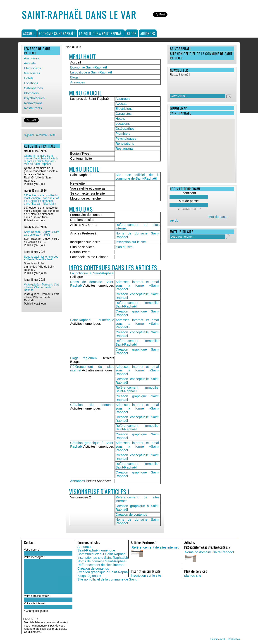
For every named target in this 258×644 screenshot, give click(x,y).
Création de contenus (92, 405)
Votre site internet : (35, 603)
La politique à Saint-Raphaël (101, 33)
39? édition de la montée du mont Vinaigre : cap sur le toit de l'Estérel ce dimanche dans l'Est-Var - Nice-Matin (42, 200)
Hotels (29, 78)
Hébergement (218, 639)
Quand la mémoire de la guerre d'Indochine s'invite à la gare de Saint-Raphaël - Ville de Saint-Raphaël (41, 160)
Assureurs (31, 58)
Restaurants (33, 108)
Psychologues (34, 98)
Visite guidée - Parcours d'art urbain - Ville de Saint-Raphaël (41, 287)
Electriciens (32, 68)
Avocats (30, 63)
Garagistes (32, 73)
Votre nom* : (31, 550)
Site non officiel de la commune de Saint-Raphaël (138, 177)
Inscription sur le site (131, 242)
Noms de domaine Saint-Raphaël (102, 561)
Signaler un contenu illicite (40, 135)
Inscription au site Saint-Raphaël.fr (103, 558)
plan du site (124, 247)
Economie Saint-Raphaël (57, 33)
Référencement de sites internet (101, 565)
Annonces (148, 33)
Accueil (29, 33)
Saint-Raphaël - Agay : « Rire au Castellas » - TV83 (42, 233)
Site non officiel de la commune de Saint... (108, 579)
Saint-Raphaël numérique (92, 320)
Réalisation (234, 639)
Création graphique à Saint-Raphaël (104, 572)
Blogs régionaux (84, 358)
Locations (31, 83)
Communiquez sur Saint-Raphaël (102, 554)
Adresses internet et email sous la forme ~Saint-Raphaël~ (138, 285)
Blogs (132, 33)
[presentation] (199, 84)
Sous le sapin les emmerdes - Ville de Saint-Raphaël (41, 258)
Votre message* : (34, 557)
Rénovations (33, 103)
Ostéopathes (33, 88)
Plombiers (31, 93)
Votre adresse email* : (37, 596)
